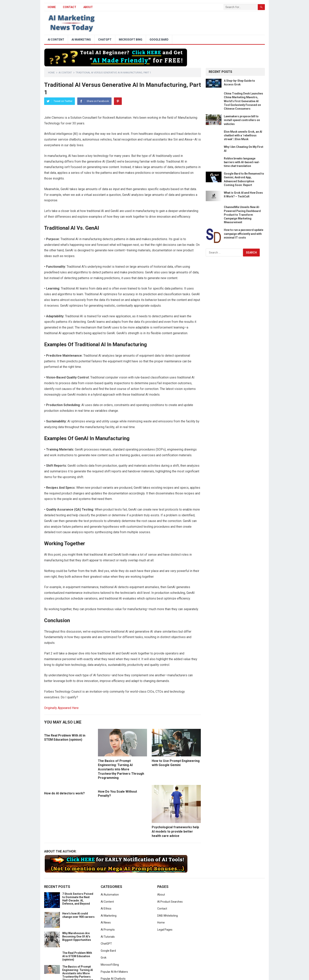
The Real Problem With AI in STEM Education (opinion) (77, 956)
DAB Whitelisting (168, 916)
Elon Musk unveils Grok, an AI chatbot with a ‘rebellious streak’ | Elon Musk (243, 135)
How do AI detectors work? (64, 793)
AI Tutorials (108, 937)
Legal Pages (165, 930)
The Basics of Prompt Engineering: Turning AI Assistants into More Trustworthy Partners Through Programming (121, 769)
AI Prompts (108, 930)
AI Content (56, 40)
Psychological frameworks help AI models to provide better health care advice (175, 831)
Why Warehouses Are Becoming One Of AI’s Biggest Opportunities (77, 937)
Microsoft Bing (131, 40)
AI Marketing (81, 40)
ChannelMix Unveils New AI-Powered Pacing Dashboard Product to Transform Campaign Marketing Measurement (242, 215)
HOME (52, 7)
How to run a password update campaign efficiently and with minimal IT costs (244, 234)
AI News (106, 923)
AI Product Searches (170, 902)
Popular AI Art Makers (114, 972)
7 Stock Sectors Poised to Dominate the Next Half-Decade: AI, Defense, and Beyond (78, 899)
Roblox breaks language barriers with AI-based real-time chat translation (242, 162)
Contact (70, 7)
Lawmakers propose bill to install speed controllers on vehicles (242, 120)
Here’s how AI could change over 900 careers (78, 915)
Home (51, 73)
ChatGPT (105, 40)
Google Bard (159, 40)
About (88, 7)
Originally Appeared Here (61, 708)
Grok (104, 958)
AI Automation (110, 895)
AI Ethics (106, 909)
